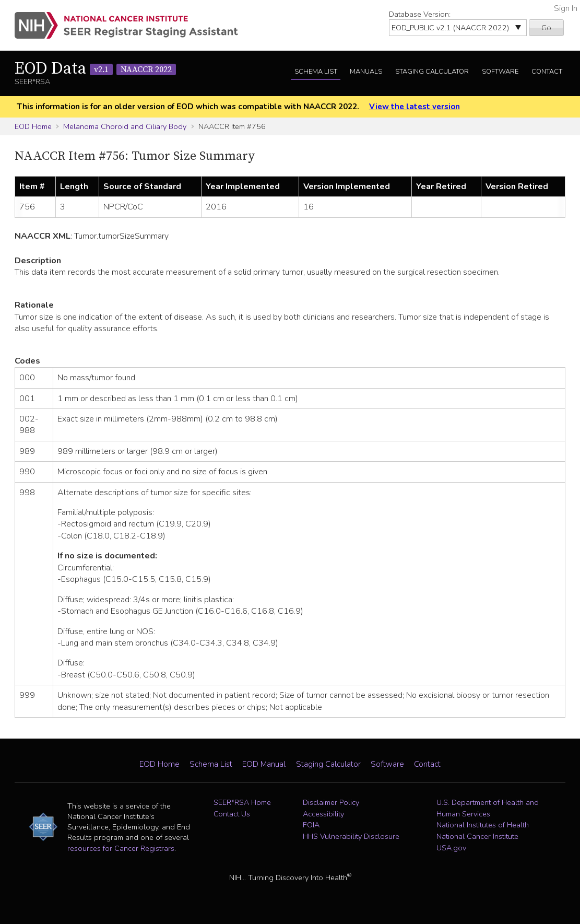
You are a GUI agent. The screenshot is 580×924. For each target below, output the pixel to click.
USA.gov (451, 848)
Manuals (366, 72)
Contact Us (232, 814)
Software (500, 72)
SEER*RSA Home (242, 802)
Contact (547, 72)
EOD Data (95, 69)
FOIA (311, 825)
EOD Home (33, 126)
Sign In (566, 8)
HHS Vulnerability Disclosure (351, 836)
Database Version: (420, 14)
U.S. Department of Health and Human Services (488, 808)
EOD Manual (264, 764)
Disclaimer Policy (331, 802)
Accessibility (323, 814)
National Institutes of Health (483, 825)
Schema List (316, 72)
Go (546, 28)
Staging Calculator (432, 72)
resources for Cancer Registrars (121, 848)
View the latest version (415, 107)
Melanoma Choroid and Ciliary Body (125, 126)
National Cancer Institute (477, 836)
